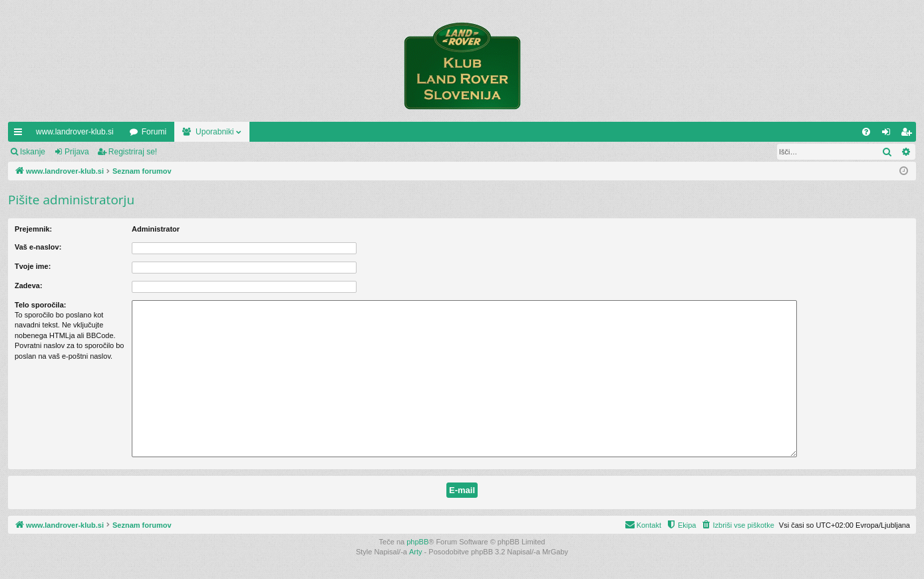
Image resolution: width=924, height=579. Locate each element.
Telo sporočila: (40, 305)
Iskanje (33, 152)
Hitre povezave (21, 134)
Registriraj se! (133, 152)
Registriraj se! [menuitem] (909, 134)
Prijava (77, 152)
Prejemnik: (33, 229)
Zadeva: (29, 286)
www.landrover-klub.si (75, 132)
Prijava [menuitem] (889, 134)
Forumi (154, 132)
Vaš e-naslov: (38, 247)
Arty (416, 552)
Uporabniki (215, 132)
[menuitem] (866, 132)
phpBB (417, 542)
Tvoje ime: (33, 266)
